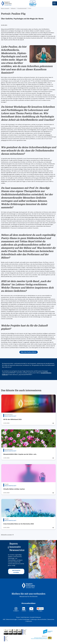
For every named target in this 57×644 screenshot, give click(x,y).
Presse (18, 617)
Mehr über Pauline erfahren (29, 352)
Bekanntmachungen (12, 619)
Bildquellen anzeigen (7, 535)
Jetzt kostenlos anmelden (16, 571)
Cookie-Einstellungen (24, 619)
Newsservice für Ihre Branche (28, 597)
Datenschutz (51, 619)
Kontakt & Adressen (36, 617)
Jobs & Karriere (25, 617)
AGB (4, 619)
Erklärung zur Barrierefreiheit (39, 619)
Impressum (29, 621)
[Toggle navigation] (55, 3)
